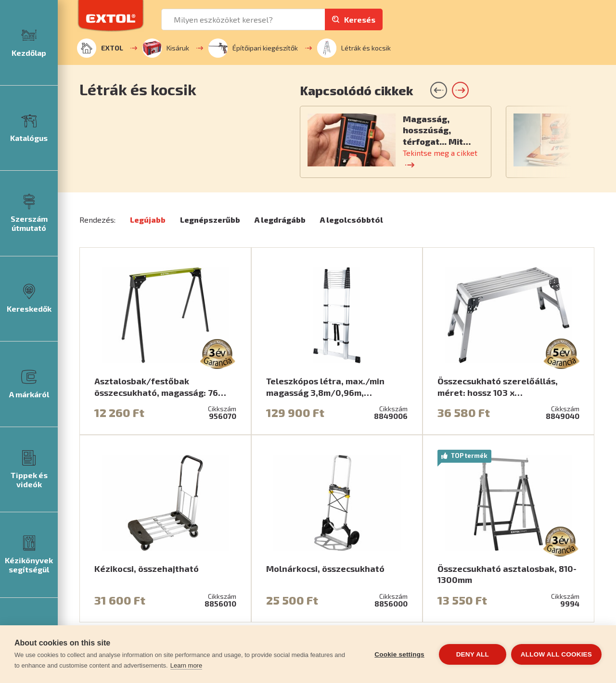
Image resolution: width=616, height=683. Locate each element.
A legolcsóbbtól (352, 220)
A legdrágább (280, 220)
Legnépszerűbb (210, 220)
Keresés (360, 19)
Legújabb (148, 220)
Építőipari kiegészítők (253, 48)
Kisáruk (166, 48)
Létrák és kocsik (354, 48)
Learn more (186, 665)
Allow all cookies (556, 654)
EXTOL (100, 48)
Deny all (473, 654)
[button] (460, 90)
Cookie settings (399, 654)
